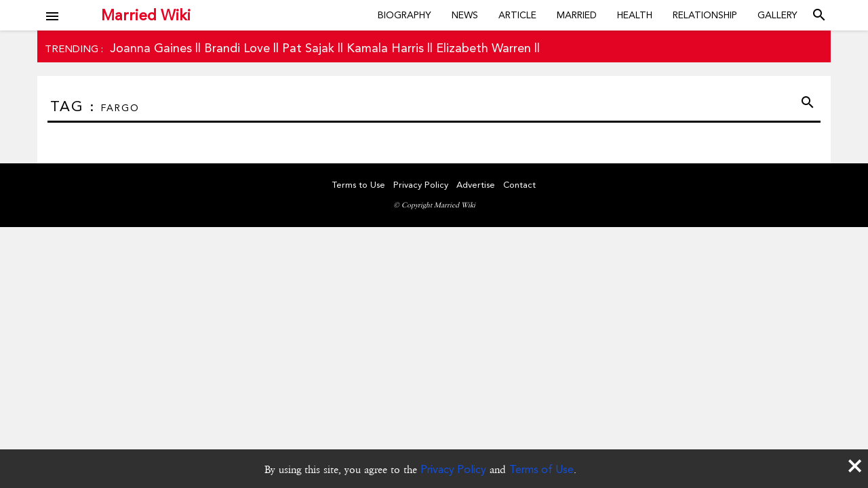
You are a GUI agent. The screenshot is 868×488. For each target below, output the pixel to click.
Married (577, 15)
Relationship (705, 15)
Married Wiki (146, 15)
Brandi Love (237, 48)
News (465, 15)
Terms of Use (541, 469)
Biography (405, 15)
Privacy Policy (453, 469)
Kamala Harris (385, 48)
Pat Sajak (308, 48)
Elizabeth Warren (484, 48)
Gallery (777, 15)
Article (517, 15)
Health (635, 15)
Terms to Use (359, 185)
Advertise (476, 185)
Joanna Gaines (151, 48)
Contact (519, 185)
